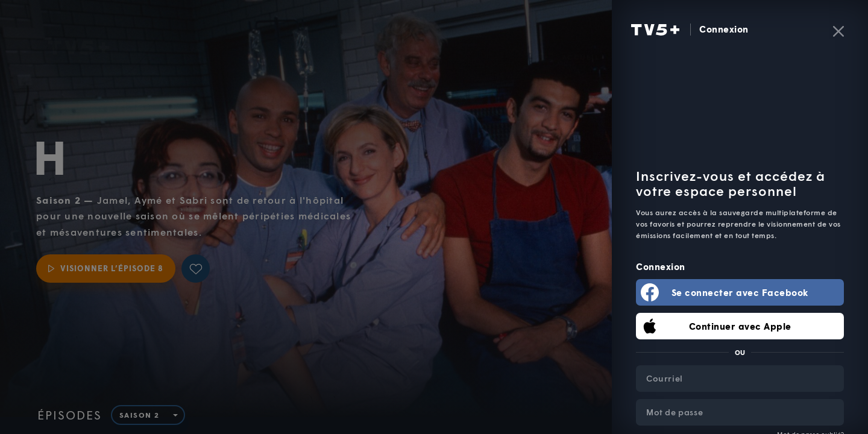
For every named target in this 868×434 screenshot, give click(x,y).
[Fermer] (838, 31)
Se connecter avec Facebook (740, 292)
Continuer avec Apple (740, 326)
